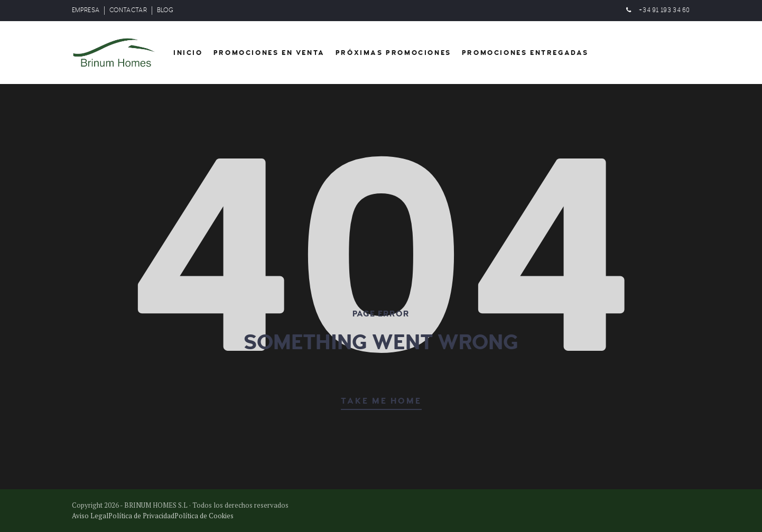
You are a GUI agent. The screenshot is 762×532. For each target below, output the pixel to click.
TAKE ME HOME (381, 401)
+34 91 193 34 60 (665, 10)
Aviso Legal (90, 516)
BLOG (165, 10)
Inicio (188, 53)
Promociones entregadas (525, 53)
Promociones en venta (269, 53)
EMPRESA (86, 10)
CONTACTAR (128, 10)
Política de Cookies (204, 516)
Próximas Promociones (393, 53)
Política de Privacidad (141, 516)
